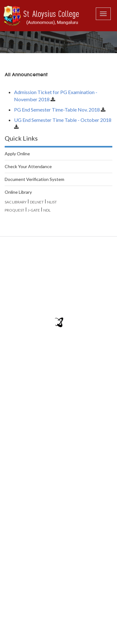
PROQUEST (15, 210)
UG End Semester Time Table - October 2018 (63, 120)
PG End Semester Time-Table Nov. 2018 (57, 110)
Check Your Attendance (28, 166)
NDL (47, 210)
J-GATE (34, 210)
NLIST (52, 202)
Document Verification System (34, 179)
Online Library (18, 192)
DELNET (37, 202)
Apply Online (17, 154)
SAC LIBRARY (16, 202)
